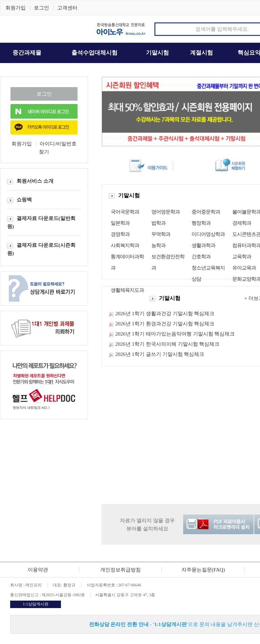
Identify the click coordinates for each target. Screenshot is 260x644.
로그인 (41, 8)
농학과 (158, 245)
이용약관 (38, 570)
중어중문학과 (206, 212)
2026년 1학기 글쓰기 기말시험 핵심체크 (160, 354)
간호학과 (201, 257)
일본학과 (120, 223)
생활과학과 (203, 245)
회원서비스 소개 (30, 181)
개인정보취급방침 (121, 570)
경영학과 (120, 234)
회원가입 (16, 8)
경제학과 (242, 223)
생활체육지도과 (127, 290)
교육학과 (242, 257)
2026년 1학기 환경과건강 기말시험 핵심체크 (165, 324)
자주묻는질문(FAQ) (203, 570)
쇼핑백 (19, 200)
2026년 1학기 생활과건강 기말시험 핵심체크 (165, 314)
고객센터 (67, 8)
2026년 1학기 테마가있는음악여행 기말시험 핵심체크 (175, 334)
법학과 (158, 223)
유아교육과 (244, 268)
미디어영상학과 (208, 234)
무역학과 (161, 234)
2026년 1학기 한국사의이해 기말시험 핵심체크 (168, 344)
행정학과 (201, 223)
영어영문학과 (166, 212)
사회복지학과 (125, 245)
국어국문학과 (125, 212)
